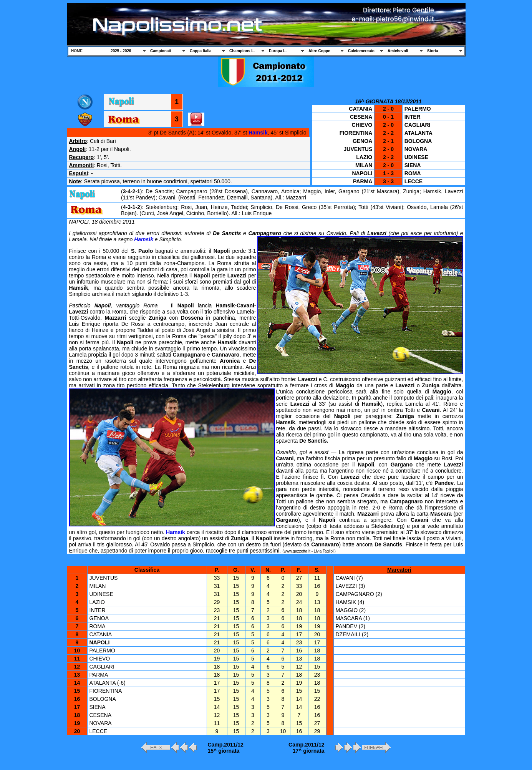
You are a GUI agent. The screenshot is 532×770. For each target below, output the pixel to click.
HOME (77, 51)
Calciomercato (361, 51)
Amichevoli (398, 51)
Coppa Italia (201, 51)
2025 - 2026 (121, 51)
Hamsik (258, 133)
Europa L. (278, 51)
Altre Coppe (319, 51)
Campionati (161, 51)
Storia (433, 51)
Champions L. (242, 51)
